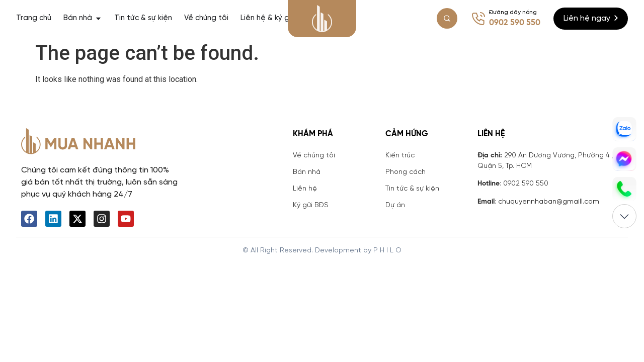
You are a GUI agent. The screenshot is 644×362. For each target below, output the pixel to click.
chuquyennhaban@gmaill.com (549, 202)
